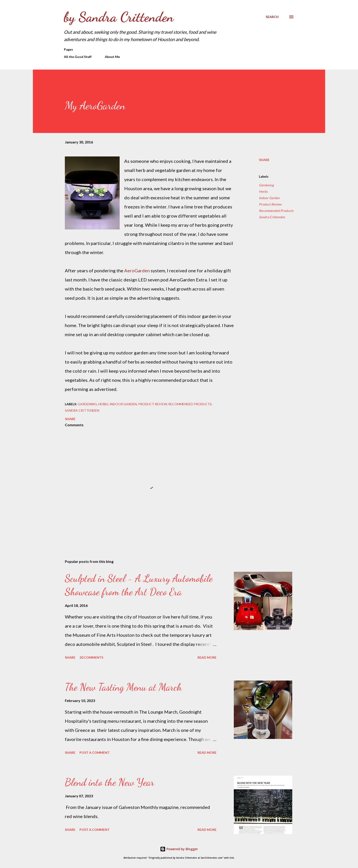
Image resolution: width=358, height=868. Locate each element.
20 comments (91, 657)
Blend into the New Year (110, 782)
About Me (112, 57)
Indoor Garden (269, 198)
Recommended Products (276, 211)
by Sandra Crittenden (119, 17)
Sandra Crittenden (272, 217)
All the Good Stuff (78, 57)
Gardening (266, 185)
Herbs (263, 191)
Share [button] (264, 160)
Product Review (270, 204)
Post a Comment (95, 752)
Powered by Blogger (179, 849)
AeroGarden (137, 270)
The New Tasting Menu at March (123, 687)
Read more (207, 657)
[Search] (272, 17)
